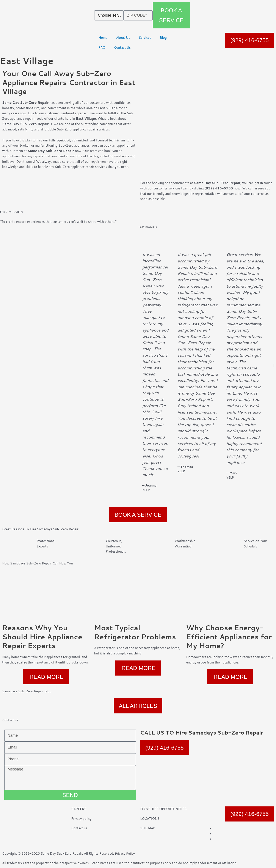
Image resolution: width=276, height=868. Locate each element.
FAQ (102, 47)
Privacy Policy (125, 853)
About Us (123, 38)
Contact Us (122, 47)
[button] (141, 365)
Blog (163, 38)
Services (145, 38)
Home (103, 38)
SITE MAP (148, 828)
